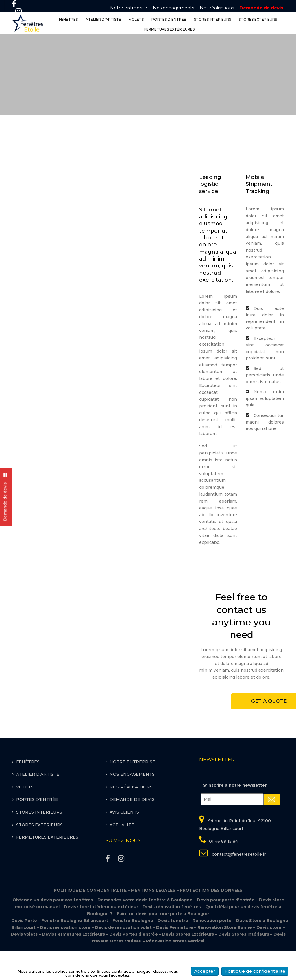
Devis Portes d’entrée (134, 964)
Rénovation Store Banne (225, 957)
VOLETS (136, 20)
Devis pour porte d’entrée (226, 930)
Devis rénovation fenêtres (172, 936)
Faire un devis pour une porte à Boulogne (163, 943)
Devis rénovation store (66, 957)
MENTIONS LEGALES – (155, 920)
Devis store (269, 957)
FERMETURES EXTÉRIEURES (169, 30)
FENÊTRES (68, 20)
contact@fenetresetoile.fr (238, 884)
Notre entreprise (129, 8)
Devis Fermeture (175, 957)
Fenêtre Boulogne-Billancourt (75, 950)
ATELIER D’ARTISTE (103, 20)
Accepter (205, 971)
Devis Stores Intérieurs (244, 964)
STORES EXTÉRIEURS (258, 20)
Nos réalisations (217, 8)
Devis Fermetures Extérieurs (73, 964)
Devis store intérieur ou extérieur (101, 936)
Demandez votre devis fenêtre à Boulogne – (147, 930)
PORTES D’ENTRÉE (169, 20)
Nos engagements (173, 8)
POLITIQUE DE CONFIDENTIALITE (92, 920)
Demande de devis (261, 8)
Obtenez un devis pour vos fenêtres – (55, 930)
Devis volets (24, 964)
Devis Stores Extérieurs (188, 964)
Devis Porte (24, 950)
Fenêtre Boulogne (133, 950)
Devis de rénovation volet (123, 957)
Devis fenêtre (173, 950)
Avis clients (124, 842)
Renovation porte (213, 950)
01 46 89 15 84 (223, 871)
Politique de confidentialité (255, 971)
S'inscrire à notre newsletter (235, 815)
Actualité (122, 854)
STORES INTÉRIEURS (212, 20)
